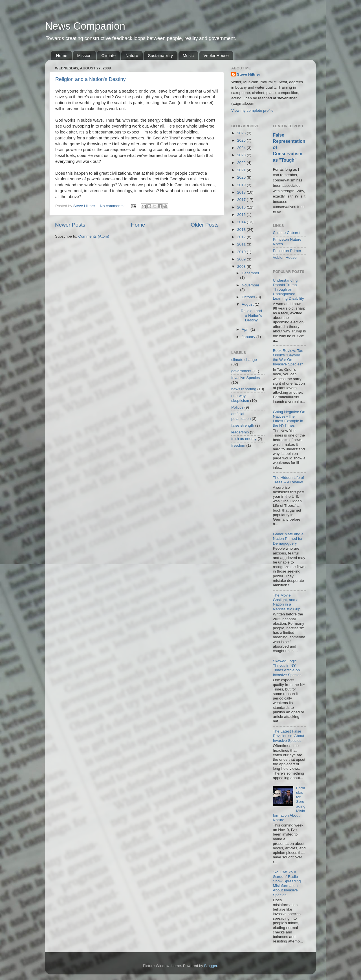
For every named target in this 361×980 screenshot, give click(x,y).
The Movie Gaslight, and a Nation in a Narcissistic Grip (287, 602)
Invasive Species (246, 378)
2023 (242, 155)
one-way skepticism (240, 398)
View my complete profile (252, 110)
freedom (238, 445)
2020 (242, 177)
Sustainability (160, 55)
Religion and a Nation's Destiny (91, 79)
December (250, 273)
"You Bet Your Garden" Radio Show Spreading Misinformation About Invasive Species (287, 883)
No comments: (113, 206)
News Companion (85, 26)
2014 (242, 222)
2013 (242, 230)
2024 (242, 148)
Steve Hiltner (249, 74)
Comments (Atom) (94, 236)
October (249, 297)
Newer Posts (70, 225)
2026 (242, 133)
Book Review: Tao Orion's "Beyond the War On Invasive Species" (288, 358)
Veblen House (285, 257)
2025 (242, 140)
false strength (243, 425)
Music (188, 55)
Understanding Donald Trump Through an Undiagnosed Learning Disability (289, 290)
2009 (242, 259)
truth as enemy (244, 439)
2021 (242, 170)
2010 (242, 252)
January (249, 337)
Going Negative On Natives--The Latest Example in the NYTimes (289, 419)
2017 (242, 200)
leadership (240, 432)
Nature (132, 55)
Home (62, 55)
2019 (242, 185)
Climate (108, 55)
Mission (84, 55)
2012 (242, 237)
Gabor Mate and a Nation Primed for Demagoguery (288, 539)
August (248, 304)
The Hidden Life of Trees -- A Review (289, 480)
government (241, 371)
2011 (242, 244)
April (246, 329)
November (250, 285)
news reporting (244, 389)
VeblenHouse (216, 55)
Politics (237, 407)
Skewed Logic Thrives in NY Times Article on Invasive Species (287, 668)
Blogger (211, 966)
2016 (242, 207)
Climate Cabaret (287, 233)
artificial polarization (241, 416)
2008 (242, 267)
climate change (244, 360)
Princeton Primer (287, 251)
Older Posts (205, 225)
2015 (242, 215)
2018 (242, 192)
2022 (242, 163)
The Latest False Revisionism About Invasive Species (289, 736)
